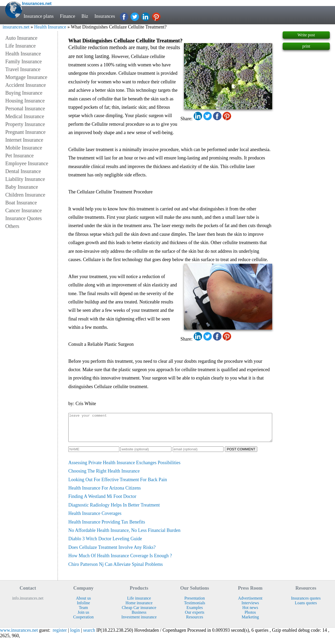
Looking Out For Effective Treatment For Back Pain (118, 485)
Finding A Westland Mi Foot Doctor (102, 502)
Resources (195, 622)
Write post (306, 35)
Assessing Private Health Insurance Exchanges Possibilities (124, 468)
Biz (85, 16)
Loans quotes (306, 608)
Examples (194, 613)
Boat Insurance (21, 203)
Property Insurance (25, 124)
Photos (250, 618)
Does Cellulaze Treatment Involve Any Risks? (112, 553)
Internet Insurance (24, 140)
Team (83, 613)
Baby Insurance (22, 187)
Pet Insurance (19, 156)
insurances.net (16, 27)
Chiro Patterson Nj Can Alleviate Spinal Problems (116, 570)
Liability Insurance (25, 179)
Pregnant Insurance (25, 132)
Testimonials (195, 608)
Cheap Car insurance (139, 613)
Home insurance (139, 608)
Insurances (105, 16)
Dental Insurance (23, 171)
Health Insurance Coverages (95, 519)
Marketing (250, 622)
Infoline (83, 608)
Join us (83, 618)
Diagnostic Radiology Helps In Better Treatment (114, 510)
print (306, 46)
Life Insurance (20, 46)
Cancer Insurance (23, 210)
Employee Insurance (27, 163)
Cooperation (83, 622)
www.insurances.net (19, 636)
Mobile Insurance (24, 148)
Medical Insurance (25, 116)
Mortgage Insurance (26, 77)
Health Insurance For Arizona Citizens (105, 493)
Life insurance (139, 604)
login (75, 636)
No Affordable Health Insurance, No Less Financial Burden (124, 536)
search (89, 636)
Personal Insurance (25, 108)
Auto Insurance (21, 38)
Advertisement (250, 604)
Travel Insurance (23, 69)
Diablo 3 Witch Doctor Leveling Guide (105, 544)
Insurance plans (39, 16)
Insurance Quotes (23, 218)
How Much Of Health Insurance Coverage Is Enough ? (120, 561)
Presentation (195, 604)
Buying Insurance (24, 93)
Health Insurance (50, 27)
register (60, 636)
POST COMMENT (241, 455)
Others (12, 226)
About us (83, 604)
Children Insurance (25, 195)
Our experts (195, 618)
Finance (68, 16)
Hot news (250, 613)
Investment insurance (139, 622)
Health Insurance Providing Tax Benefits (107, 527)
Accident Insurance (26, 85)
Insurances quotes (306, 604)
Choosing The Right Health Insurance (104, 476)
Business (139, 618)
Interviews (250, 608)
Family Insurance (23, 61)
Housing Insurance (25, 101)
